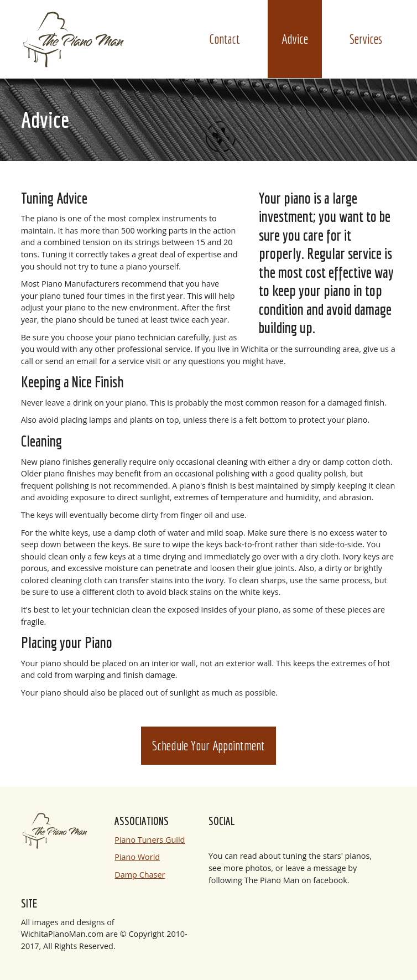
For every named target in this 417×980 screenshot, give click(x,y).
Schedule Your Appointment (208, 745)
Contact (225, 39)
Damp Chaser (140, 875)
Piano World (137, 857)
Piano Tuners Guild (150, 840)
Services (366, 39)
